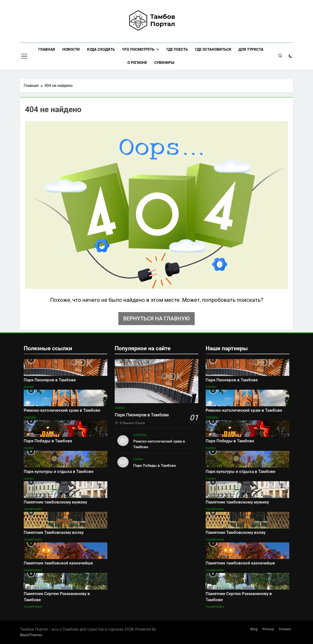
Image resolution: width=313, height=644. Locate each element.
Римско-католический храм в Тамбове (62, 410)
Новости (71, 49)
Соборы (30, 418)
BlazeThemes (31, 635)
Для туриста (251, 49)
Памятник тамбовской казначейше (58, 563)
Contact (285, 629)
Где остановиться (213, 49)
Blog (254, 629)
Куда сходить (101, 49)
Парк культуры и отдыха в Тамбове (59, 472)
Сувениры (164, 63)
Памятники (33, 509)
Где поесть (177, 49)
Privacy (268, 629)
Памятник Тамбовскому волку (54, 533)
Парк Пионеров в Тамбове (50, 380)
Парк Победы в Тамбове (48, 441)
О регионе (137, 63)
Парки (29, 387)
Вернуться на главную (156, 319)
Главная (47, 49)
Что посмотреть (138, 49)
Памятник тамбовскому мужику (55, 502)
